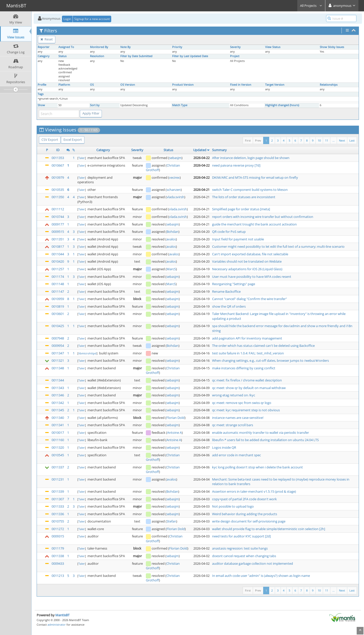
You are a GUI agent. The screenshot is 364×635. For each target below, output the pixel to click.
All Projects (311, 6)
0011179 (58, 548)
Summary (219, 150)
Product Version (183, 85)
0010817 (58, 246)
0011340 (58, 418)
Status (62, 56)
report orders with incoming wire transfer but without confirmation (263, 217)
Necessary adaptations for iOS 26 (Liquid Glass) (247, 269)
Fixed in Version (241, 85)
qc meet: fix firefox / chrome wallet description (247, 380)
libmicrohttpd (87, 353)
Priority (177, 47)
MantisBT (62, 615)
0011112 (58, 209)
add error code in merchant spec (236, 455)
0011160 (58, 440)
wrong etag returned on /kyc (234, 395)
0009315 (58, 536)
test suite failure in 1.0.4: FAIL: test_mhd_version (248, 353)
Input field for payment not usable (238, 239)
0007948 (58, 338)
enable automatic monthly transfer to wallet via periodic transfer (260, 433)
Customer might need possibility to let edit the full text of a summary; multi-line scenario (278, 246)
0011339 (58, 491)
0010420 (58, 261)
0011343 (58, 388)
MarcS (171, 269)
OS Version (128, 85)
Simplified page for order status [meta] (241, 209)
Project (235, 56)
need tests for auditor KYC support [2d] (241, 536)
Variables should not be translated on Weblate (247, 261)
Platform (64, 85)
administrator (57, 625)
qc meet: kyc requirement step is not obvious (246, 410)
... (334, 140)
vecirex (174, 177)
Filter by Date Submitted (136, 56)
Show (41, 105)
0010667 (58, 165)
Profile (42, 85)
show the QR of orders (229, 306)
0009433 (58, 563)
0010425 (58, 326)
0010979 (58, 177)
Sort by (95, 105)
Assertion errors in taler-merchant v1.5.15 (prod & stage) (254, 491)
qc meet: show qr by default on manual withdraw (249, 388)
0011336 (58, 514)
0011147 (58, 291)
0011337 (58, 467)
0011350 (58, 197)
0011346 (58, 395)
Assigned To (66, 47)
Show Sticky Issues (332, 47)
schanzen (174, 190)
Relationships (329, 85)
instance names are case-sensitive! (238, 418)
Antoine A (174, 433)
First (248, 140)
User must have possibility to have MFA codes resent (252, 277)
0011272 (58, 529)
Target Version (275, 85)
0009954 (58, 346)
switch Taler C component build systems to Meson (250, 190)
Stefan (171, 521)
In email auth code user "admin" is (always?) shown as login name (261, 576)
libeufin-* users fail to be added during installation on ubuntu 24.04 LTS (265, 440)
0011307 (58, 499)
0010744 (58, 217)
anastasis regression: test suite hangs (240, 548)
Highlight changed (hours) (282, 105)
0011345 (58, 410)
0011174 (58, 277)
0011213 (58, 576)
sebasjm (175, 158)
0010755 (58, 521)
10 (319, 140)
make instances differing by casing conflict (244, 368)
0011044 (58, 254)
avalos (171, 239)
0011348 (58, 368)
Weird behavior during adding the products (245, 514)
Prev (258, 140)
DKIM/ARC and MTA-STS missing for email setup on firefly (255, 177)
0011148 (58, 284)
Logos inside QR (224, 447)
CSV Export (50, 140)
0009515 (58, 232)
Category (44, 56)
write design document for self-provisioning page (249, 521)
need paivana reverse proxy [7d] (236, 165)
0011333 (58, 506)
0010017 (58, 433)
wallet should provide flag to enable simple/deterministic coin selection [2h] (269, 529)
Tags (41, 94)
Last (352, 140)
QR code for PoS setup (229, 232)
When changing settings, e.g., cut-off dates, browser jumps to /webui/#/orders (270, 360)
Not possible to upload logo (233, 506)
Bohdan (173, 232)
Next (342, 140)
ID (58, 150)
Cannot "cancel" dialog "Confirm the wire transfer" (249, 299)
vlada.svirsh (175, 197)
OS (92, 85)
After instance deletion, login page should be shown (251, 158)
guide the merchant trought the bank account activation (254, 224)
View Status (273, 47)
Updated (200, 150)
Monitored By (99, 47)
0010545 (58, 455)
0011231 (58, 479)
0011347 (58, 353)
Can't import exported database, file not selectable (250, 254)
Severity (235, 47)
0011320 (58, 447)
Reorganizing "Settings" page (234, 284)
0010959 (58, 299)
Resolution (97, 56)
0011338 (58, 556)
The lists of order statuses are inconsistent (244, 197)
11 (327, 140)
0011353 (58, 158)
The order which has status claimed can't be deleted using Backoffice (263, 346)
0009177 (58, 224)
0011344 (58, 380)
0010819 (58, 306)
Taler (82, 158)
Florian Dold (175, 418)
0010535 (58, 190)
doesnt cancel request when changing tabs (244, 556)
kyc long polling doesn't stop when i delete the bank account (257, 467)
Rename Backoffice (226, 291)
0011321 (58, 360)
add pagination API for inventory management (247, 338)
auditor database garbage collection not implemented (253, 563)
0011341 (58, 425)
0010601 (58, 314)
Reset (47, 39)
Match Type (180, 105)
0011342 (58, 403)
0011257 (58, 269)
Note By (126, 47)
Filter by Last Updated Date (190, 56)
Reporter (44, 47)
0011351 (58, 239)
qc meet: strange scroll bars (233, 425)
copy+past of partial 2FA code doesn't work (244, 499)
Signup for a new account (92, 19)
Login (67, 19)
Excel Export (73, 140)
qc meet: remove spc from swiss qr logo (242, 403)
